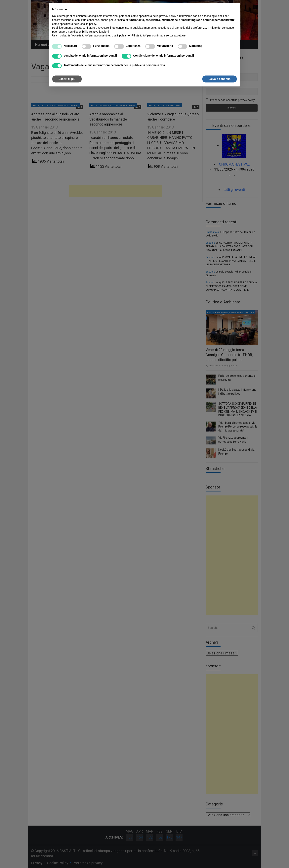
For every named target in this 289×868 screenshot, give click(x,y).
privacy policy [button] (168, 16)
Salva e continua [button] (220, 79)
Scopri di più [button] (67, 79)
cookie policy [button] (88, 24)
